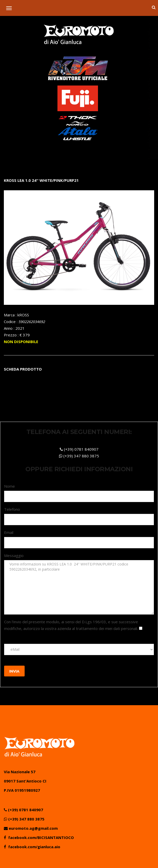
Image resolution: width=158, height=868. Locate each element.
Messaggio (14, 555)
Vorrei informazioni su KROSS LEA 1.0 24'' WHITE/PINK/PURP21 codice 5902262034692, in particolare (79, 587)
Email (9, 532)
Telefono (12, 509)
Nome (9, 486)
